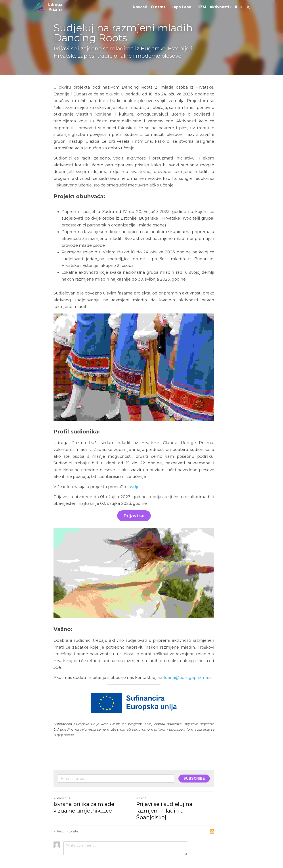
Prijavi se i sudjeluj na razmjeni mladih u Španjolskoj (184, 801)
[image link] (39, 7)
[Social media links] (241, 7)
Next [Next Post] (149, 792)
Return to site (66, 818)
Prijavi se (141, 513)
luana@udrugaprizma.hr (188, 676)
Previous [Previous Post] (62, 792)
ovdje (134, 483)
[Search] (236, 7)
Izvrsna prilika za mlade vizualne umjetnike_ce (95, 801)
